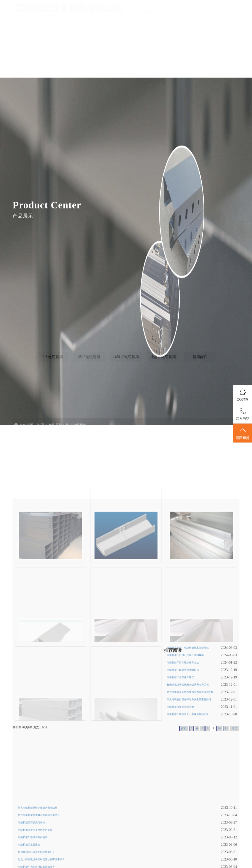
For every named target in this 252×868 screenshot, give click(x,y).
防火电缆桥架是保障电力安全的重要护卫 (189, 759)
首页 (89, 12)
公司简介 (117, 12)
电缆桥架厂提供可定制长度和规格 (185, 715)
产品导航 (144, 12)
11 (226, 788)
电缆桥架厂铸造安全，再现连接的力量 (188, 774)
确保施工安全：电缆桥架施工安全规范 (188, 707)
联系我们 (226, 12)
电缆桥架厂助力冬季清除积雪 (183, 730)
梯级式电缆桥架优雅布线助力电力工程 (188, 744)
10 (219, 788)
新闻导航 (171, 12)
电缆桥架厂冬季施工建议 (180, 737)
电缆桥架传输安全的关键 (180, 766)
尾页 (235, 788)
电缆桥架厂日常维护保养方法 (183, 722)
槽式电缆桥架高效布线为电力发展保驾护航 (190, 752)
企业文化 (199, 12)
